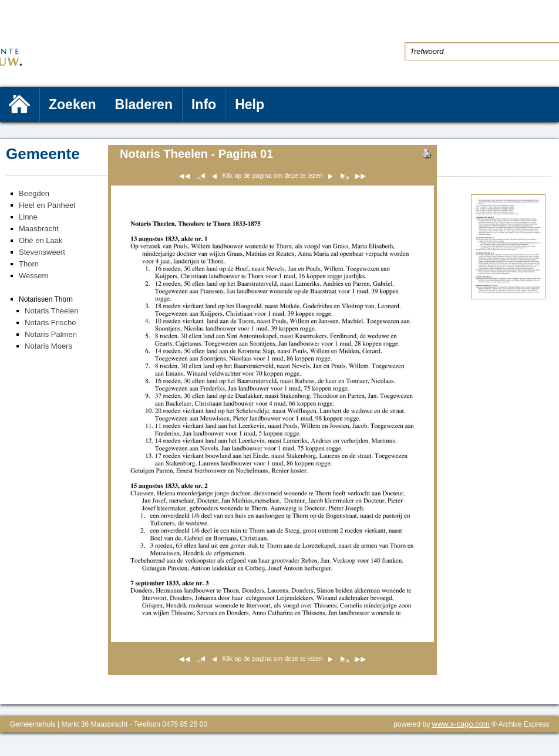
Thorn (29, 264)
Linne (28, 217)
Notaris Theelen (52, 311)
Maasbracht (39, 229)
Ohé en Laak (41, 240)
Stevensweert (42, 252)
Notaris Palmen (51, 334)
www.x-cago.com (461, 724)
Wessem (33, 276)
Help (250, 104)
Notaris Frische (50, 323)
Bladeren (144, 104)
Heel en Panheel (47, 205)
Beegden (34, 193)
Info (204, 104)
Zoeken (73, 104)
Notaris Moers (48, 346)
